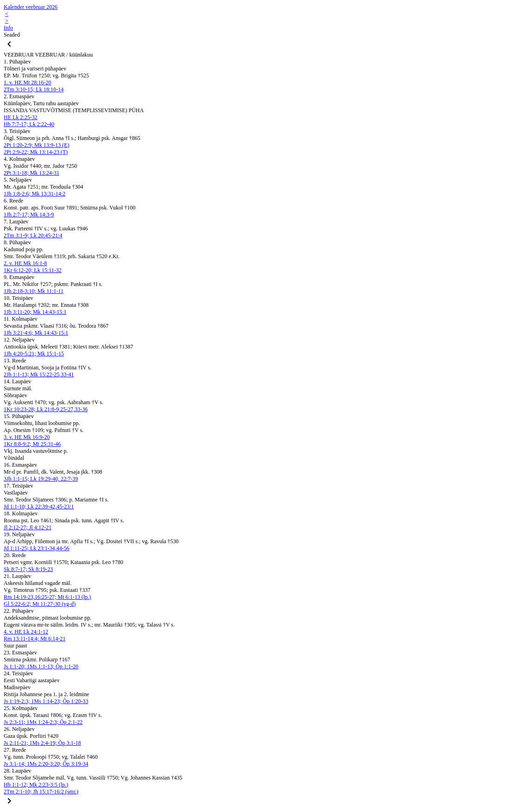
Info (8, 28)
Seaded (12, 35)
